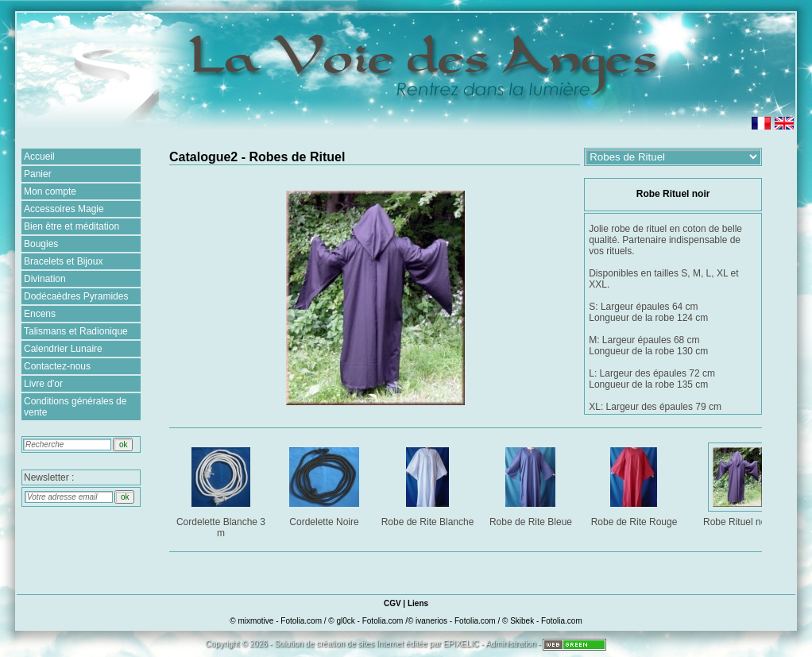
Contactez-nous (57, 366)
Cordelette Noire (325, 484)
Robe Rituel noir (739, 484)
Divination (45, 279)
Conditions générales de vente (75, 407)
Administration (510, 644)
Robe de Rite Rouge (635, 484)
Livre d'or (43, 384)
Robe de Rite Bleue (532, 484)
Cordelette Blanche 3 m (222, 490)
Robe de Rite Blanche (428, 484)
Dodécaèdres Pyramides (76, 296)
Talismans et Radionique (76, 331)
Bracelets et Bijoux (63, 261)
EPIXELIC (461, 644)
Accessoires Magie (64, 209)
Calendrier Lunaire (63, 349)
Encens (40, 314)
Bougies (41, 244)
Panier (38, 174)
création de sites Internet (360, 644)
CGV (392, 603)
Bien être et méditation (72, 226)
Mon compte (50, 191)
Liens (418, 603)
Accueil (39, 157)
